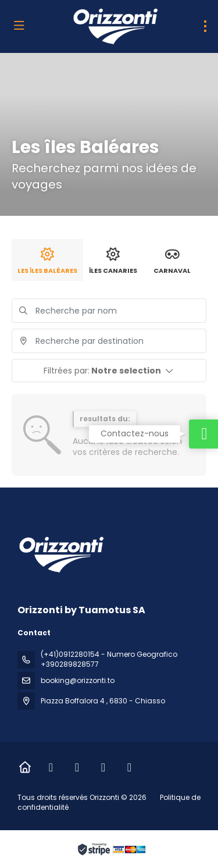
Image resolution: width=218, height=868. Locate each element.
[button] (109, 371)
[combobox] (109, 341)
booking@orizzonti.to (78, 680)
